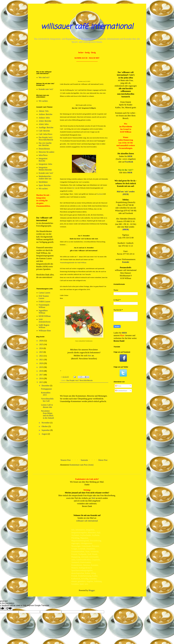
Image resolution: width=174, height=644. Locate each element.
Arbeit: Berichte (45, 121)
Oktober (45, 426)
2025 (41, 344)
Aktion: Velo (44, 111)
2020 (41, 363)
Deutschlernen (44, 149)
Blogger (92, 590)
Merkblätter (43, 182)
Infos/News (43, 155)
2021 (41, 360)
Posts (118, 386)
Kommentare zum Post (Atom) (82, 465)
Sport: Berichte (45, 185)
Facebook (100, 194)
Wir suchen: (43, 101)
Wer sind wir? (44, 77)
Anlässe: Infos (44, 118)
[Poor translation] (9, 609)
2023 (41, 352)
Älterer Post (103, 460)
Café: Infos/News (45, 134)
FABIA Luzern (44, 302)
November (46, 423)
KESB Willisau (45, 316)
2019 (41, 367)
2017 (41, 375)
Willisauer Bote (45, 331)
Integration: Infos (45, 164)
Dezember (46, 386)
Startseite (84, 460)
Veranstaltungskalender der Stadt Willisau (73, 263)
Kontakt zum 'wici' (46, 89)
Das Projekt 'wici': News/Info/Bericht (80, 380)
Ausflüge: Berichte (46, 127)
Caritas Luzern (44, 293)
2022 (41, 356)
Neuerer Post (66, 460)
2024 (41, 348)
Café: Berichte (44, 131)
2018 (41, 371)
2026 (41, 341)
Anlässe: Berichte (45, 114)
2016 (41, 378)
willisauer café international (87, 27)
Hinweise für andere (47, 152)
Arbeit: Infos (44, 124)
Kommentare (121, 391)
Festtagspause (46, 389)
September (46, 430)
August (45, 434)
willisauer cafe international (87, 521)
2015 (41, 382)
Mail (93, 498)
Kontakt (126, 262)
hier (73, 188)
